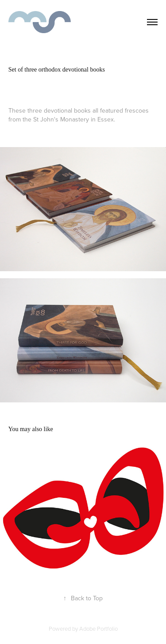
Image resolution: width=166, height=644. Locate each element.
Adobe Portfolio (98, 629)
